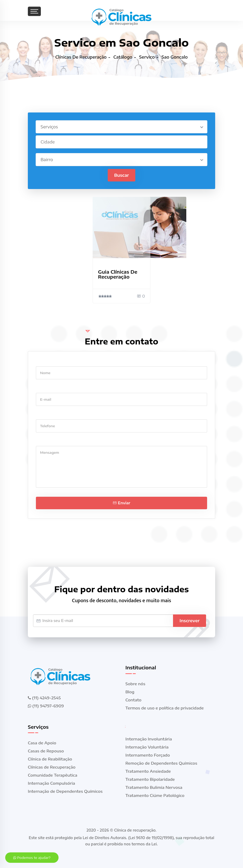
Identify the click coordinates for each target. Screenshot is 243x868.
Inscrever (190, 621)
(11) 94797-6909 (46, 706)
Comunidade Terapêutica (53, 775)
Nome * (43, 361)
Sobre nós (135, 684)
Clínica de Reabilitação (50, 759)
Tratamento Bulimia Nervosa (154, 787)
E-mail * (44, 388)
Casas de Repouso (46, 751)
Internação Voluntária (147, 747)
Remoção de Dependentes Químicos (161, 763)
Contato (133, 700)
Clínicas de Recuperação (52, 767)
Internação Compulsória (52, 783)
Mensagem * (48, 441)
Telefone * (46, 414)
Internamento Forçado (148, 755)
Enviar (121, 503)
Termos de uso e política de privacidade (165, 708)
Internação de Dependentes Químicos (65, 791)
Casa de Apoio (42, 743)
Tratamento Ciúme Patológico (155, 795)
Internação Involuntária (149, 739)
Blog (130, 692)
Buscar (122, 175)
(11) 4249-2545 (44, 698)
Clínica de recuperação (135, 830)
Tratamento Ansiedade (148, 771)
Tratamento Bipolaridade (150, 779)
